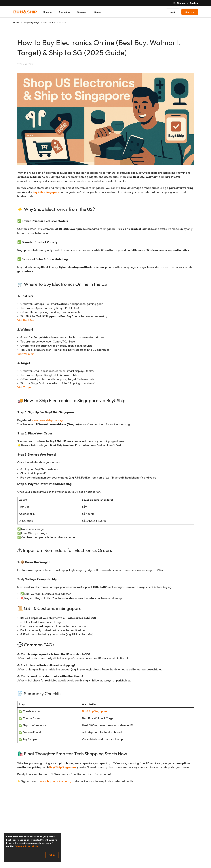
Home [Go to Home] (16, 22)
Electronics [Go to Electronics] (49, 22)
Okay (52, 855)
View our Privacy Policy (28, 846)
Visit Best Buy (26, 320)
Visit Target (25, 387)
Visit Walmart (26, 354)
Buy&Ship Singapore (46, 192)
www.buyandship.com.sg (47, 420)
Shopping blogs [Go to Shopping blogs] (31, 22)
